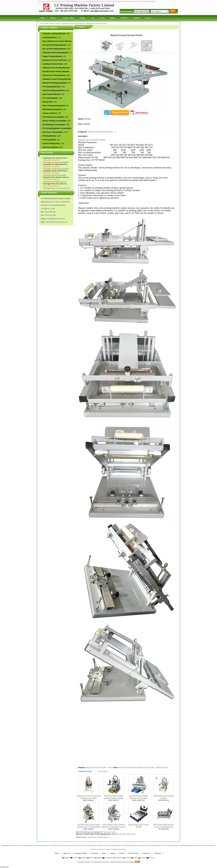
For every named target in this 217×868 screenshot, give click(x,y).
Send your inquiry (110, 832)
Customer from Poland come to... (57, 177)
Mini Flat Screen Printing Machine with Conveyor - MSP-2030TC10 (143, 768)
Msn (134, 834)
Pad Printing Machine (42, 845)
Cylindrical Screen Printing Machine (63, 845)
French (91, 858)
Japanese (118, 858)
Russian (142, 858)
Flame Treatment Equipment (116, 849)
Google (123, 834)
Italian (99, 858)
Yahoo (129, 834)
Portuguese (107, 858)
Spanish (83, 858)
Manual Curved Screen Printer (97, 23)
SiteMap (132, 862)
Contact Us (147, 853)
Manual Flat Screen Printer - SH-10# (100, 768)
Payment (158, 853)
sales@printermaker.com (56, 219)
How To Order (133, 853)
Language (148, 18)
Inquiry (113, 853)
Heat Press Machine (98, 849)
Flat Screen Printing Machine (86, 845)
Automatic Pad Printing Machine (204, 845)
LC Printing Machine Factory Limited (102, 862)
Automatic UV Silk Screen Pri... (56, 164)
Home (51, 23)
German (74, 858)
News (104, 853)
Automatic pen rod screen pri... (56, 158)
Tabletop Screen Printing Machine (74, 23)
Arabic (134, 858)
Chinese (151, 858)
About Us (67, 853)
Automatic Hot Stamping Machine (150, 845)
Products (58, 23)
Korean (127, 858)
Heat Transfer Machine (170, 845)
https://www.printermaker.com (56, 222)
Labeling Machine (185, 845)
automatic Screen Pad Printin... (56, 171)
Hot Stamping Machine (129, 845)
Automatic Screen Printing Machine (21, 845)
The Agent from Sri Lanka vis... (56, 184)
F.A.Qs (122, 853)
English (66, 858)
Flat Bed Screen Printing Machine (109, 845)
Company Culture (81, 853)
